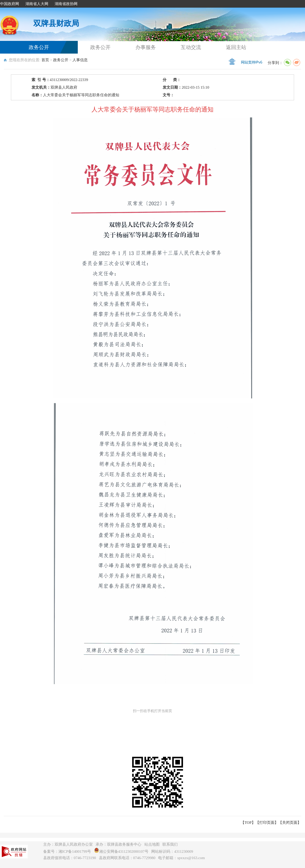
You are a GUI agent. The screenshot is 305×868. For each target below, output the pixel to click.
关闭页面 (290, 823)
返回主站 (236, 47)
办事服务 (146, 47)
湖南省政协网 (66, 4)
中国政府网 (10, 4)
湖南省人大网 (37, 4)
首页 (45, 60)
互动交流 (191, 47)
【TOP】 (248, 823)
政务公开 (39, 47)
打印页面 (267, 823)
